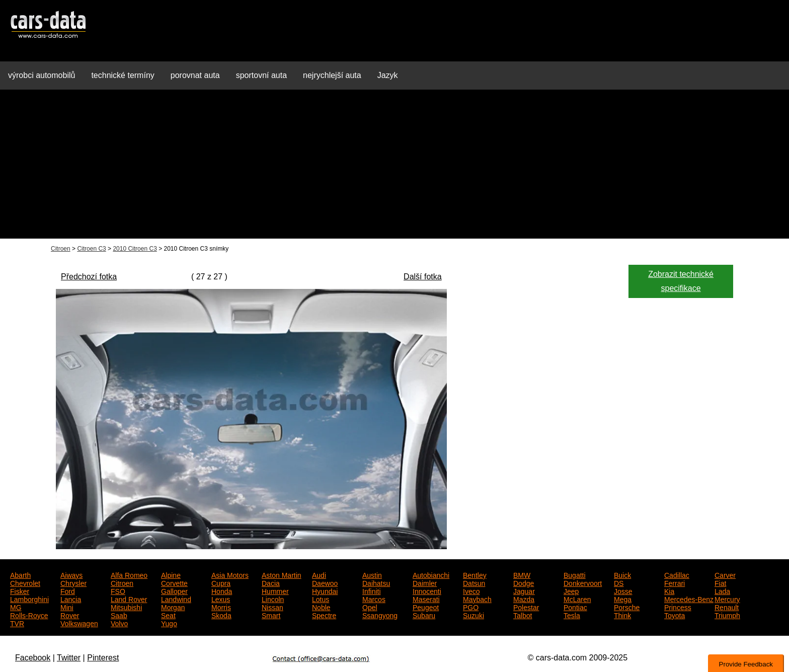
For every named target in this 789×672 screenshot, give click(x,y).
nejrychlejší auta (332, 75)
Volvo (119, 623)
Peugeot (426, 607)
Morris (221, 607)
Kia (669, 590)
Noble (321, 607)
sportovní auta (261, 75)
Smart (271, 615)
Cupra (221, 582)
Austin (372, 574)
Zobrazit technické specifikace (681, 281)
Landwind (176, 599)
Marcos (374, 599)
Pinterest (103, 658)
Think (622, 615)
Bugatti (575, 574)
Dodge (524, 582)
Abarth (20, 574)
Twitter (69, 658)
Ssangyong (380, 615)
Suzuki (474, 615)
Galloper (174, 590)
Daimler (425, 582)
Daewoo (325, 582)
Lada (722, 590)
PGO (471, 607)
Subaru (424, 615)
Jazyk (388, 75)
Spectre (324, 615)
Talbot (523, 615)
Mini (67, 607)
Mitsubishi (126, 607)
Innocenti (427, 590)
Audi (319, 574)
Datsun (474, 582)
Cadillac (677, 574)
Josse (623, 590)
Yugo (169, 623)
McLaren (577, 599)
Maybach (477, 599)
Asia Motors (230, 574)
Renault (727, 607)
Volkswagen (79, 623)
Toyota (675, 615)
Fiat (720, 582)
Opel (370, 607)
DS (619, 582)
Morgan (173, 607)
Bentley (475, 574)
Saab (119, 615)
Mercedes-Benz (689, 599)
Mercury (727, 599)
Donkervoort (583, 582)
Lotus (321, 599)
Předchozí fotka (89, 277)
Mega (623, 599)
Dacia (271, 582)
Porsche (627, 607)
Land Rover (129, 599)
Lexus (221, 599)
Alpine (171, 574)
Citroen (61, 249)
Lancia (71, 599)
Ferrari (675, 582)
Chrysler (73, 582)
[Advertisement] (395, 168)
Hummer (275, 590)
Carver (725, 574)
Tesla (572, 615)
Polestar (526, 607)
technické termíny (123, 75)
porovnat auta (195, 75)
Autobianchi (431, 574)
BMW (522, 574)
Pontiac (575, 607)
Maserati (426, 599)
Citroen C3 (91, 249)
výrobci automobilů (42, 75)
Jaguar (524, 590)
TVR (17, 623)
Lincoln (273, 599)
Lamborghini (29, 599)
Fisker (20, 590)
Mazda (524, 599)
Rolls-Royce (29, 615)
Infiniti (372, 590)
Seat (168, 615)
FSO (118, 590)
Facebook (33, 658)
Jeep (571, 590)
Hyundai (325, 590)
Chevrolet (25, 582)
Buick (622, 574)
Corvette (174, 582)
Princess (678, 607)
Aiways (71, 574)
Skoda (221, 615)
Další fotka (423, 277)
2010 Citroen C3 (135, 249)
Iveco (471, 590)
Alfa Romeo (129, 574)
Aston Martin (282, 574)
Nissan (272, 607)
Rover (70, 615)
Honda (222, 590)
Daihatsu (376, 582)
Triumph (727, 615)
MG (16, 607)
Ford (68, 590)
